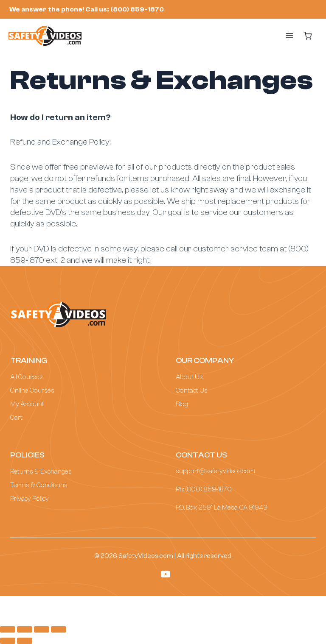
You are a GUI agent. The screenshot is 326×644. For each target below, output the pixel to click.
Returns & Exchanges (41, 471)
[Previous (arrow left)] (8, 641)
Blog (182, 404)
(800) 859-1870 (208, 489)
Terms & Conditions (39, 485)
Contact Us (192, 390)
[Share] (25, 629)
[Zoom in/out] (59, 629)
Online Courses (32, 390)
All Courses (27, 377)
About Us (189, 377)
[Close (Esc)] (8, 629)
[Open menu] (281, 36)
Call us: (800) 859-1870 (125, 9)
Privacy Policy (30, 499)
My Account (27, 404)
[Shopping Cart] (308, 36)
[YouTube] (166, 574)
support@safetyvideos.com (215, 471)
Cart (16, 418)
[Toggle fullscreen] (42, 629)
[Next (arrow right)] (25, 641)
